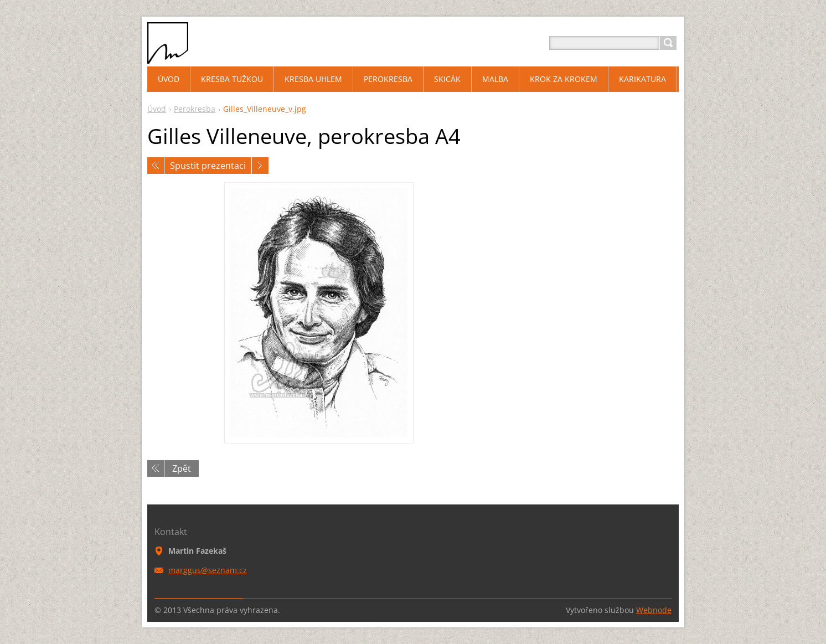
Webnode (654, 610)
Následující (260, 166)
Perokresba (195, 109)
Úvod (157, 109)
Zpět (182, 468)
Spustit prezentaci (208, 166)
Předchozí (156, 166)
